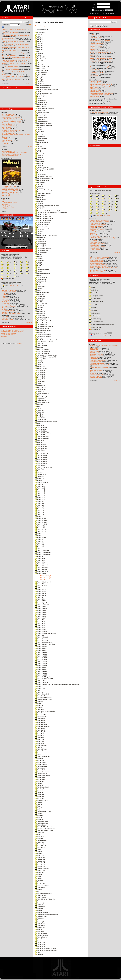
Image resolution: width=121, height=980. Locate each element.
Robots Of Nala (41, 749)
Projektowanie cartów (96, 356)
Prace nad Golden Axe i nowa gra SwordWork (16, 44)
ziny (105, 213)
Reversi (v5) (40, 378)
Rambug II (39, 159)
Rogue (38, 806)
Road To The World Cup (44, 467)
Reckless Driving (41, 251)
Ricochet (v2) (40, 389)
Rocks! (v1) (40, 795)
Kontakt (3, 211)
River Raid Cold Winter (43, 433)
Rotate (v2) (39, 844)
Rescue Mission (41, 325)
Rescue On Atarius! (42, 328)
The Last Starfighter (8, 311)
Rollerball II (40, 816)
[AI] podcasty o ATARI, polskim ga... (100, 61)
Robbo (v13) (40, 492)
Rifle (37, 395)
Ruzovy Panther (41, 937)
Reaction (39, 203)
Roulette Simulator (42, 869)
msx (111, 204)
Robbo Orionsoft (41, 637)
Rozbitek (39, 880)
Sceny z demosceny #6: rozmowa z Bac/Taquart (16, 57)
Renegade (39, 300)
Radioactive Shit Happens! (44, 108)
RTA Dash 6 (40, 47)
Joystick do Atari (95, 357)
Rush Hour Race (41, 933)
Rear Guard (40, 230)
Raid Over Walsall (42, 118)
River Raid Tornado (42, 437)
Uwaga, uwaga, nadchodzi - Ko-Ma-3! (101, 58)
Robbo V (39, 686)
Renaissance (40, 298)
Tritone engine (6, 142)
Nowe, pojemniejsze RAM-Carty (99, 257)
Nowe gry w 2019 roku (8, 126)
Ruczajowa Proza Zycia (43, 893)
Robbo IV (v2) (40, 595)
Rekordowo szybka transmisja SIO (100, 41)
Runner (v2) (40, 924)
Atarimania (5, 204)
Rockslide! (39, 798)
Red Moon (39, 260)
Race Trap (39, 76)
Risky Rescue (40, 420)
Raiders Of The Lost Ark (44, 123)
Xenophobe (5, 300)
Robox (38, 755)
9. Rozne (93, 310)
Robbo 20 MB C (41, 524)
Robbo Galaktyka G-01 (43, 582)
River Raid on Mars (42, 439)
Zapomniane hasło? (95, 13)
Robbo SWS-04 (41, 654)
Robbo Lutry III (41, 614)
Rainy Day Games (42, 142)
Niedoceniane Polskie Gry (98, 43)
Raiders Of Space (41, 122)
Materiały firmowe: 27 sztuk (10, 191)
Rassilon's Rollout (42, 180)
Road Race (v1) (41, 456)
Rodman (39, 804)
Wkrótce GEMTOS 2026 (9, 56)
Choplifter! (5, 295)
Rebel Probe (40, 239)
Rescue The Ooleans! (43, 334)
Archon (4, 309)
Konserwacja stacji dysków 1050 (11, 121)
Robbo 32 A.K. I (41, 530)
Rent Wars (39, 302)
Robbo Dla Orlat (41, 570)
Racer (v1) (39, 80)
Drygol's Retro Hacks (8, 207)
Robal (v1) (39, 477)
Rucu (38, 891)
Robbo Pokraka (41, 647)
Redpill (38, 275)
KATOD (92, 230)
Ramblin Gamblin (41, 154)
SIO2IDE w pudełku (96, 376)
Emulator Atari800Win (8, 151)
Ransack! (39, 173)
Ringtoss (39, 404)
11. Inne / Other (94, 96)
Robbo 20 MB (40, 518)
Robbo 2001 (40, 526)
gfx (117, 198)
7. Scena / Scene (95, 90)
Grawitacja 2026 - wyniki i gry (11, 50)
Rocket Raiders (41, 770)
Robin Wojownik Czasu (43, 700)
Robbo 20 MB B (41, 522)
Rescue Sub (40, 332)
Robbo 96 (39, 541)
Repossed (39, 308)
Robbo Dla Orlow (41, 572)
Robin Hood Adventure (43, 698)
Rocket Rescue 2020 (42, 776)
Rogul (38, 810)
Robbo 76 (39, 539)
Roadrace (39, 473)
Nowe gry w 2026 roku (8, 114)
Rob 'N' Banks (40, 475)
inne (16, 276)
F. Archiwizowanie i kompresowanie (102, 324)
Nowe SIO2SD (94, 351)
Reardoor (39, 232)
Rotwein (39, 853)
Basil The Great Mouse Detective (12, 314)
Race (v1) (39, 63)
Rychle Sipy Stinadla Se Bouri (46, 948)
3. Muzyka (93, 293)
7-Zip (17, 286)
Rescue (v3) (40, 315)
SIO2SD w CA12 (95, 353)
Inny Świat (5, 317)
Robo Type (39, 705)
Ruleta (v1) (39, 903)
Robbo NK (39, 635)
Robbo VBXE (40, 688)
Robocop (39, 707)
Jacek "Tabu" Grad (95, 242)
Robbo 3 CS (40, 528)
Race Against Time (42, 66)
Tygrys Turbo (94, 359)
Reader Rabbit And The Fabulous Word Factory (51, 213)
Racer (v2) (39, 82)
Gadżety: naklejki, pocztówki (98, 265)
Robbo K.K (39, 597)
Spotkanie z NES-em (8, 38)
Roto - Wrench (41, 846)
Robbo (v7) (39, 511)
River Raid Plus (41, 435)
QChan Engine (6, 143)
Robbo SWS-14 (41, 673)
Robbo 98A (39, 547)
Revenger (39, 361)
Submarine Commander (9, 292)
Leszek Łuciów (94, 236)
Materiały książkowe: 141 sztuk (11, 189)
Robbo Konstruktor (42, 605)
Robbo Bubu (40, 562)
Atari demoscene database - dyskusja (12, 332)
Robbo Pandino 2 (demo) (44, 643)
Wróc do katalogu (40, 26)
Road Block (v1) (41, 446)
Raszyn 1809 (40, 182)
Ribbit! (38, 384)
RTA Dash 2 (40, 40)
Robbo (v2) (39, 501)
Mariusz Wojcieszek (96, 232)
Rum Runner (40, 907)
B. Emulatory (94, 313)
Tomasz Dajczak (95, 223)
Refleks (38, 283)
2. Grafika (93, 290)
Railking (39, 129)
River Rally (39, 441)
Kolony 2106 (6, 303)
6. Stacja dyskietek (96, 301)
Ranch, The (40, 171)
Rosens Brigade (41, 840)
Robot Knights (41, 732)
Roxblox (39, 878)
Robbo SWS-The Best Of (44, 679)
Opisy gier (4, 289)
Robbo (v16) (40, 497)
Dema (106, 26)
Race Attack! (40, 68)
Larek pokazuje (6, 129)
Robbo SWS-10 (41, 666)
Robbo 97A (39, 543)
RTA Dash (39, 38)
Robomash (39, 709)
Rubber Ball (40, 888)
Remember (39, 294)
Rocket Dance (40, 762)
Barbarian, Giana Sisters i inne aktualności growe (16, 47)
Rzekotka (39, 954)
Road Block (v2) (41, 448)
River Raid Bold (41, 431)
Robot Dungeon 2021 (43, 726)
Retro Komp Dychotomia (44, 342)
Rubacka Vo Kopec (42, 886)
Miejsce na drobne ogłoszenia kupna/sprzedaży (104, 267)
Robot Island (40, 728)
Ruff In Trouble (41, 897)
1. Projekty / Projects (96, 81)
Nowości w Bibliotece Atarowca (11, 79)
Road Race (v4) (41, 461)
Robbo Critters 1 (41, 564)
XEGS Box (93, 373)
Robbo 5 (39, 535)
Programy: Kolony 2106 (97, 262)
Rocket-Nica (40, 779)
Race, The (39, 78)
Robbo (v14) (40, 494)
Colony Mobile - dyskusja (9, 333)
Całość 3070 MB (8, 279)
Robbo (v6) (39, 509)
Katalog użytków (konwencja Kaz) (99, 279)
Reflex (38, 285)
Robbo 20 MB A (41, 520)
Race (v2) (39, 65)
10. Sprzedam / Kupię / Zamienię (100, 95)
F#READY (93, 228)
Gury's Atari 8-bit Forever (9, 203)
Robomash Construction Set (45, 711)
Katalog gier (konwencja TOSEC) (11, 282)
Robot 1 (38, 713)
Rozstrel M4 (40, 884)
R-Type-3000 (40, 32)
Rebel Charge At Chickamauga (46, 235)
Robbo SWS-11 (41, 667)
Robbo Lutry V (41, 618)
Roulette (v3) (40, 861)
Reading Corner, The (43, 215)
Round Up (39, 872)
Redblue (39, 272)
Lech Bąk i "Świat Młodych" (98, 225)
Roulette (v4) (40, 863)
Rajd (37, 144)
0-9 (3, 262)
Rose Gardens (41, 836)
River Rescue (40, 444)
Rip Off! (38, 408)
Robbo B (39, 556)
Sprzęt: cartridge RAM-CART (98, 266)
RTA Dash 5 (40, 46)
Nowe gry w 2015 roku (8, 133)
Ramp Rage (40, 161)
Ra (37, 51)
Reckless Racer (41, 253)
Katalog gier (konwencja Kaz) (10, 254)
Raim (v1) (39, 133)
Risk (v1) (39, 414)
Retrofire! (39, 347)
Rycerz (38, 941)
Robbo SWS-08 (41, 662)
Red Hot (38, 256)
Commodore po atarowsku (10, 33)
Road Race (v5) (41, 463)
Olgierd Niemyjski (95, 249)
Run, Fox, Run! (41, 916)
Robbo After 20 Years (43, 553)
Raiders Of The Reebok (43, 125)
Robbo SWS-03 (41, 652)
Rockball (39, 759)
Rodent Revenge (41, 800)
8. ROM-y (93, 307)
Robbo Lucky (40, 607)
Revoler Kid (40, 382)
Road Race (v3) (41, 460)
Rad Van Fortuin (41, 97)
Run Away (39, 909)
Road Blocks (40, 450)
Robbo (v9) (39, 515)
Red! (37, 268)
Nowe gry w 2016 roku (8, 132)
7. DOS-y (93, 304)
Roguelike (39, 808)
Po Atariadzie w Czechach (10, 40)
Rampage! (39, 165)
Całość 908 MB (95, 330)
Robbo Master (40, 629)
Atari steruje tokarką (96, 378)
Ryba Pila (39, 939)
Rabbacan (39, 53)
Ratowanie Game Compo (44, 190)
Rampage (39, 163)
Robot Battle (40, 721)
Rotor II (38, 852)
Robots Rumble (41, 751)
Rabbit (38, 55)
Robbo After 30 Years (43, 554)
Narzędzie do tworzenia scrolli (11, 117)
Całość (6, 285)
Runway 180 (40, 928)
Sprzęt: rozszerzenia (96, 263)
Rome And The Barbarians (44, 827)
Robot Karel (40, 730)
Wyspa (4, 308)
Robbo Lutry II (41, 612)
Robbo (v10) (40, 486)
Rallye (38, 150)
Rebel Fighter (40, 237)
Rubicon (39, 890)
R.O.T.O (38, 34)
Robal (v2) (39, 478)
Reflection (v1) (41, 279)
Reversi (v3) (40, 374)
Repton (38, 309)
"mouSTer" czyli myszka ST (98, 259)
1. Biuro (93, 287)
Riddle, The (40, 391)
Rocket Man (40, 768)
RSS (28, 25)
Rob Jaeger (93, 241)
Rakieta (38, 146)
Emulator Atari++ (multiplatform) (11, 154)
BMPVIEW (5, 137)
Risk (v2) (39, 416)
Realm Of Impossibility (43, 220)
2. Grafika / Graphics (96, 83)
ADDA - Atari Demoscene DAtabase (100, 191)
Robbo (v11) (40, 488)
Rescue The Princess (43, 336)
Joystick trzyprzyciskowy (97, 363)
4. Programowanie (96, 296)
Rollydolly (39, 819)
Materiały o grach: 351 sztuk (10, 192)
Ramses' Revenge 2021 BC (44, 169)
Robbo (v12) (40, 490)
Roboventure (40, 753)
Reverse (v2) (40, 366)
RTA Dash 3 (40, 42)
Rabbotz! (39, 61)
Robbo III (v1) (40, 590)
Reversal (39, 363)
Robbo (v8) (39, 513)
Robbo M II (39, 620)
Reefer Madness (41, 277)
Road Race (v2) (41, 458)
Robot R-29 (40, 734)
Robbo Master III (41, 631)
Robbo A (39, 549)
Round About (40, 871)
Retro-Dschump (41, 346)
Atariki (4, 200)
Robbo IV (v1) (40, 593)
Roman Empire (41, 825)
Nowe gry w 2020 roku (8, 124)
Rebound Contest (42, 247)
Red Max (39, 258)
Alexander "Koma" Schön (97, 244)
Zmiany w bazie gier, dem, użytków (100, 67)
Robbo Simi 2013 (41, 683)
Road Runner (40, 465)
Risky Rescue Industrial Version (46, 422)
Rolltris (38, 817)
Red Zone (39, 266)
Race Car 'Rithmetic (42, 70)
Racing (38, 91)
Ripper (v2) (39, 412)
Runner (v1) (40, 922)
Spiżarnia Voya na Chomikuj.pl (11, 194)
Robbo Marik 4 (41, 628)
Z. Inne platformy (96, 327)
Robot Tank (40, 741)
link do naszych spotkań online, (99, 112)
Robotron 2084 (41, 745)
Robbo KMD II (40, 601)
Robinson (39, 702)
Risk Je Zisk (40, 418)
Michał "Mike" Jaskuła (96, 226)
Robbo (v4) (39, 505)
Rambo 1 (39, 156)
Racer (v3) (39, 84)
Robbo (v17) (40, 499)
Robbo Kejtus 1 (41, 603)
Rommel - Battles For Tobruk (45, 829)
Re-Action (39, 201)
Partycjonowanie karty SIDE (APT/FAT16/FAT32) (16, 135)
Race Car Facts (41, 72)
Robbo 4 (39, 534)
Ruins (38, 901)
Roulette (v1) (40, 857)
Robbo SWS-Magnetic (43, 677)
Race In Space (41, 74)
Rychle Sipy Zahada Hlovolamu (46, 950)
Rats (37, 192)
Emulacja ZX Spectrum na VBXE (12, 130)
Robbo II (39, 588)
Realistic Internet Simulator (45, 218)
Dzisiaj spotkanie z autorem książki (12, 76)
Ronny (38, 834)
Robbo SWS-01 (41, 648)
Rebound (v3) (40, 245)
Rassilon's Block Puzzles (44, 178)
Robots (38, 747)
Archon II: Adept (7, 305)
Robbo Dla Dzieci (41, 568)
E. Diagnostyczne (96, 322)
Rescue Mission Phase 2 (44, 327)
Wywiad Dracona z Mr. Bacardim (100, 222)
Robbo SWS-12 (41, 669)
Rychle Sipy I (40, 947)
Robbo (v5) (39, 507)
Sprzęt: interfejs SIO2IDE (97, 270)
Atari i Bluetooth (95, 348)
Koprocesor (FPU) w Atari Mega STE (101, 52)
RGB (37, 36)
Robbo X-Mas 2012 (42, 694)
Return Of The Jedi (42, 353)
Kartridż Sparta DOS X (9, 118)
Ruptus (38, 929)
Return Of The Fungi (42, 351)
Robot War (39, 743)
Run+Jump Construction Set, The (47, 914)
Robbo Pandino (41, 639)
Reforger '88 (40, 287)
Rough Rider (40, 855)
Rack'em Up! (40, 95)
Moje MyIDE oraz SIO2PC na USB (100, 365)
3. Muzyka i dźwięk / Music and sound (101, 84)
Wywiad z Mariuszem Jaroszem (99, 220)
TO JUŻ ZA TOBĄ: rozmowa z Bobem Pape (103, 238)
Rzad (38, 952)
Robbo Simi (40, 681)
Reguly (38, 289)
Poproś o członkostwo (108, 13)
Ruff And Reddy (41, 895)
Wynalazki (92, 344)
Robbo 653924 (41, 537)
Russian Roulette (41, 935)
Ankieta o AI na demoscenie (10, 66)
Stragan (91, 256)
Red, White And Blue (43, 270)
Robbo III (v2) (40, 591)
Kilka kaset (93, 49)
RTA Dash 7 (40, 49)
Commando (5, 298)
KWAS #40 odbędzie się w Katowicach (13, 30)
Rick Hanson (40, 385)
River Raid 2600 (41, 427)
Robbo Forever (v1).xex (47, 576)
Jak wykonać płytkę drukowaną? (99, 367)
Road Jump (40, 452)
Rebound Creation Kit (43, 249)
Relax (38, 291)
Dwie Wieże (5, 312)
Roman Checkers (41, 821)
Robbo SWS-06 (41, 658)
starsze (30, 146)
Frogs (4, 293)
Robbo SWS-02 (41, 650)
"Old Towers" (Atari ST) (9, 290)
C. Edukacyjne (95, 316)
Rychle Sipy (40, 945)
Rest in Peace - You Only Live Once (47, 340)
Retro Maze (40, 344)
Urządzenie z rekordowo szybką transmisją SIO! (16, 35)
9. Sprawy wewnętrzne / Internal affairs (101, 93)
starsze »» (29, 84)
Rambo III (39, 158)
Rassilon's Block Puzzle (44, 177)
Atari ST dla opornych (8, 139)
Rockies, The (40, 789)
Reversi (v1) (40, 370)
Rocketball (39, 781)
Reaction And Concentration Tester (47, 205)
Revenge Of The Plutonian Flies (46, 357)
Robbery (39, 480)
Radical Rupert (41, 106)
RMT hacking (94, 76)
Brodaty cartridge (7, 75)
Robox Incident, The (42, 757)
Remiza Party (40, 296)
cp (117, 196)
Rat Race (39, 184)
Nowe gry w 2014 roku (8, 140)
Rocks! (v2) (40, 797)
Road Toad (39, 469)
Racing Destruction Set (43, 93)
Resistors (39, 338)
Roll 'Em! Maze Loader (43, 812)
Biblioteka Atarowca (7, 158)
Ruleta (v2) (39, 905)
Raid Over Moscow (42, 116)
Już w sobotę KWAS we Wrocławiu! (12, 41)
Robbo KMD (40, 599)
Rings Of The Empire (43, 403)
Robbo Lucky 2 (41, 609)
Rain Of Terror (40, 137)
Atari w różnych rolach (96, 375)
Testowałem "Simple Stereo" (98, 360)
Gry (93, 26)
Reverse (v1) (40, 365)
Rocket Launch (41, 766)
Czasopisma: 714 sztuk (9, 187)
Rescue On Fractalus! (43, 330)
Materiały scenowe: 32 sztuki (10, 188)
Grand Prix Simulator (8, 319)
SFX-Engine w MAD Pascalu (10, 116)
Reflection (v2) (41, 281)
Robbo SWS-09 (41, 664)
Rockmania (40, 793)
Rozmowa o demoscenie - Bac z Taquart (14, 53)
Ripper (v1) (39, 410)
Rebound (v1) (40, 241)
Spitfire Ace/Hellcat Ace (9, 306)
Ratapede (39, 186)
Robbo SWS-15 (41, 675)
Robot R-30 (40, 736)
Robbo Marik (40, 622)
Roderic (38, 802)
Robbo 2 (39, 516)
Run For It (39, 910)
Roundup (39, 874)
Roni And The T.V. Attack (44, 831)
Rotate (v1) (39, 842)
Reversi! (39, 380)
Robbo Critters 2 (41, 566)
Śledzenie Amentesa (96, 235)
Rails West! (40, 131)
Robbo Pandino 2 (41, 641)
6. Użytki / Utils (94, 89)
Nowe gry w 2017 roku (8, 127)
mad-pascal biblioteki (96, 46)
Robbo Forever (6, 302)
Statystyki (4, 336)
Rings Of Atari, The (42, 401)
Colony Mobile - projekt (8, 335)
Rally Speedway (41, 148)
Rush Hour (39, 931)
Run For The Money (42, 912)
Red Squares (40, 264)
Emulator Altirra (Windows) (10, 155)
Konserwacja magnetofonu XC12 (12, 123)
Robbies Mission (41, 482)
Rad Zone (39, 99)
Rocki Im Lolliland (42, 787)
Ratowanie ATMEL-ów (96, 354)
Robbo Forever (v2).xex (47, 578)
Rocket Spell (40, 778)
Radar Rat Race (41, 103)
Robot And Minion (42, 715)
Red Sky (39, 262)
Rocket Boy (40, 760)
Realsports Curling (42, 228)
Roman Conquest (41, 823)
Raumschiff (40, 197)
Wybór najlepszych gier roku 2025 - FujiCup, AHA (17, 72)
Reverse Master (41, 368)
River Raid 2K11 (41, 429)
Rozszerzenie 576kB (96, 370)
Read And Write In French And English (48, 211)
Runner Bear (40, 926)
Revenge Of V (40, 359)
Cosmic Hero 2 (94, 70)
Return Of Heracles (42, 349)
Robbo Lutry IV (41, 616)
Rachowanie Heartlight (43, 85)
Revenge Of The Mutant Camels (46, 355)
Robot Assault (40, 717)
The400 (92, 35)
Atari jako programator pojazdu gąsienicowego (104, 346)
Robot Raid (40, 738)
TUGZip (21, 286)
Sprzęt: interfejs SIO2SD (97, 272)
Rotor (38, 850)
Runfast (38, 920)
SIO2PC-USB (94, 350)
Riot (37, 406)
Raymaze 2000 (41, 199)
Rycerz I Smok (41, 943)
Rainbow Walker (41, 139)
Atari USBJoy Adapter (96, 260)
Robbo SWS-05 (41, 656)
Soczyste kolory (95, 372)
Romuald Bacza (95, 233)
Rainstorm (39, 141)
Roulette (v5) (40, 865)
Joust (3, 296)
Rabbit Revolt (40, 59)
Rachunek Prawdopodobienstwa (46, 89)
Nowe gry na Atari (95, 64)
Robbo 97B (39, 545)
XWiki (3, 201)
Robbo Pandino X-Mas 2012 (45, 645)
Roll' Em (39, 814)
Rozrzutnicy (40, 882)
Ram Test (39, 152)
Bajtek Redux (6, 195)
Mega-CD (93, 55)
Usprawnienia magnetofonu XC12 (12, 120)
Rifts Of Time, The (42, 397)
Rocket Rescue (41, 774)
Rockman (39, 791)
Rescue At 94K (41, 319)
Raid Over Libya (41, 114)
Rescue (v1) (40, 311)
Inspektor (5, 318)
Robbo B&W (40, 558)
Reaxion (39, 234)
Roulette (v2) (40, 859)
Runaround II (40, 918)
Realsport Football (42, 224)
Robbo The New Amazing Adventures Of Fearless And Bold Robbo (57, 685)
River (38, 423)
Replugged (39, 306)
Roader (38, 471)
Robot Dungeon (41, 724)
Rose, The (39, 838)
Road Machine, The (42, 454)
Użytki (99, 26)
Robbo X (39, 692)
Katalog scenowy (94, 193)
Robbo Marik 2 (41, 624)
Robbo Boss (40, 560)
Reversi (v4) (40, 376)
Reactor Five (40, 207)
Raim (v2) (39, 135)
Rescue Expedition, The (44, 321)
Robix (38, 703)
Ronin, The (39, 833)
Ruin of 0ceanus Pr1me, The (45, 899)
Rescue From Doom (42, 323)
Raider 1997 (40, 120)
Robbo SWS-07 (41, 660)
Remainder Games (42, 292)
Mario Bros (5, 299)
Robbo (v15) (40, 496)
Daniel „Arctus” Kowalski (97, 229)
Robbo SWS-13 (41, 671)
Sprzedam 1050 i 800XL (97, 73)
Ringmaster (40, 399)
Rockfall (39, 783)
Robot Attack (40, 719)
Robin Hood (40, 696)
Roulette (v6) (40, 867)
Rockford (39, 785)
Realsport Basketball (43, 222)
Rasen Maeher (41, 175)
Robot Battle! (40, 722)
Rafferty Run (40, 110)
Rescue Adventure (42, 317)
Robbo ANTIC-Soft (42, 551)
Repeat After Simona (43, 304)
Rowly (38, 876)
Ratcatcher (39, 188)
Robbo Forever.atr (45, 580)
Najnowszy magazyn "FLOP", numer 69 (14, 63)
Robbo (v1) (39, 484)
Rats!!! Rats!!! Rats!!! (43, 194)
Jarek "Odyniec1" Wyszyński (98, 247)
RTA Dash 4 (40, 44)
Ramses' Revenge (42, 167)
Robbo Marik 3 (41, 626)
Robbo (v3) (39, 503)
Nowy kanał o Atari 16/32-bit (10, 69)
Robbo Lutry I (40, 610)
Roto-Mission (40, 848)
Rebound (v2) (40, 243)
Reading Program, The (43, 216)
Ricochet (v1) (40, 387)
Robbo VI (39, 690)
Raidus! (38, 127)
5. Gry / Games (94, 87)
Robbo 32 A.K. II (41, 532)
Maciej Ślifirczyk (95, 245)
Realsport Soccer (41, 226)
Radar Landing (41, 101)
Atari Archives (6, 206)
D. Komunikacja (95, 319)
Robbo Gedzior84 (41, 586)
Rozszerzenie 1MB (95, 362)
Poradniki (4, 113)
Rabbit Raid (40, 57)
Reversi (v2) (40, 372)
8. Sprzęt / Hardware (96, 92)
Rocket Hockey (41, 764)
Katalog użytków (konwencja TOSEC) (100, 333)
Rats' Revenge (41, 196)
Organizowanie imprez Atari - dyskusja (13, 330)
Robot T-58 (39, 740)
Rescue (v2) (40, 313)
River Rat (39, 442)
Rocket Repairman (42, 772)
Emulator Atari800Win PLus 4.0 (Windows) (14, 153)
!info (105, 201)
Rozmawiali (92, 219)
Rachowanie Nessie (42, 87)
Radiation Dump (41, 104)
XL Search (5, 208)
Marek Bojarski (94, 248)
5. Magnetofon (95, 299)
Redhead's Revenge (42, 273)
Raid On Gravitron (42, 112)
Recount (39, 254)
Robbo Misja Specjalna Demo (45, 633)
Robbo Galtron (41, 584)
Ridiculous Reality (42, 393)
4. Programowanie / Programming (100, 86)
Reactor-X (39, 209)
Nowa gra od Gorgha (96, 38)
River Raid (39, 425)
